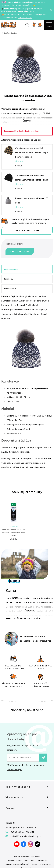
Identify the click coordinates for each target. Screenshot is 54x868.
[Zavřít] (51, 10)
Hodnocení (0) (10, 289)
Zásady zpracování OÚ (42, 864)
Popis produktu (11, 269)
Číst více (29, 611)
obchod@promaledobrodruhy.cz (36, 641)
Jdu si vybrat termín (27, 231)
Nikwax (26, 452)
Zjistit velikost (20, 252)
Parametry (9, 279)
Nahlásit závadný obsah (18, 860)
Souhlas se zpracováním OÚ (17, 864)
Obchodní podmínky (40, 860)
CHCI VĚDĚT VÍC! (25, 18)
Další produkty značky (27, 618)
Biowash (13, 452)
